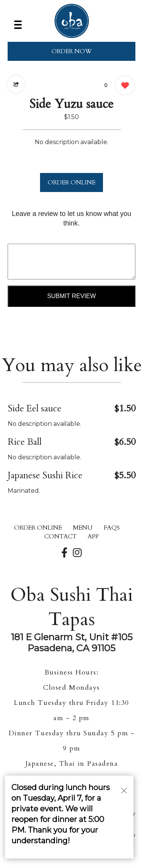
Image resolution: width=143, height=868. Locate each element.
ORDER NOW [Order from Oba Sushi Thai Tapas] (72, 51)
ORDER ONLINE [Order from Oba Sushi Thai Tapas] (38, 528)
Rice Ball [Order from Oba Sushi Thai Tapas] (25, 442)
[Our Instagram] (77, 553)
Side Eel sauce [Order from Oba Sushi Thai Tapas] (35, 409)
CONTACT (60, 536)
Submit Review (72, 296)
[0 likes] (123, 86)
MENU (83, 528)
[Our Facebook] (64, 553)
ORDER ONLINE (71, 182)
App (93, 536)
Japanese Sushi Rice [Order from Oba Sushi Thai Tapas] (45, 475)
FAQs (112, 528)
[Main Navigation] (18, 25)
